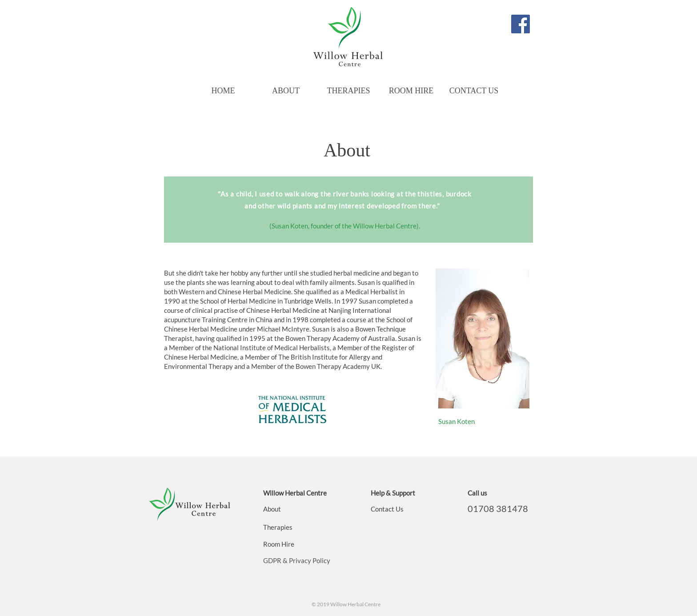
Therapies (278, 527)
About (272, 509)
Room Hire (279, 544)
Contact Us (387, 509)
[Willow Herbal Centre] (521, 24)
